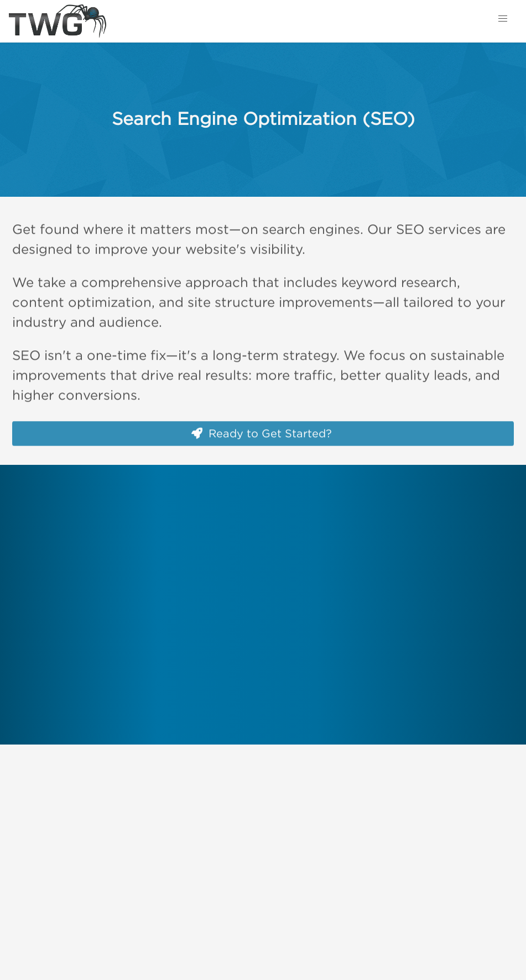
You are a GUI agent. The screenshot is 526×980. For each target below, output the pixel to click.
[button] (503, 19)
